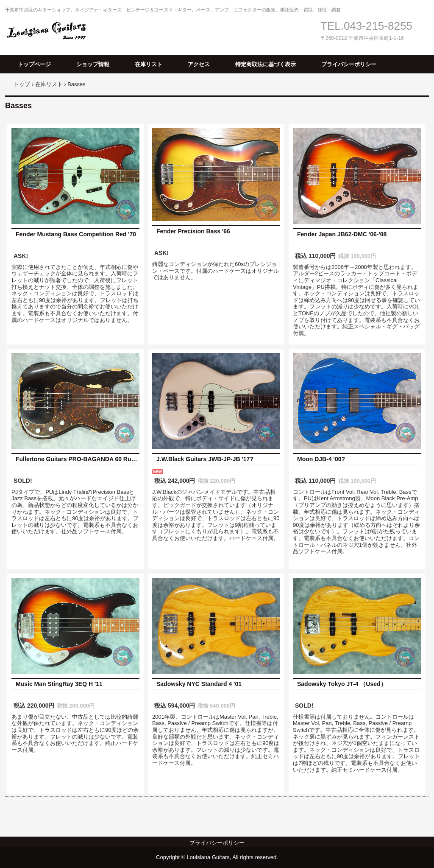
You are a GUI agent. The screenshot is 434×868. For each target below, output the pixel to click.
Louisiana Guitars (50, 31)
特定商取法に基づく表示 (266, 64)
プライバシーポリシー (349, 64)
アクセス (199, 64)
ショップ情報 (93, 64)
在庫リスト (149, 64)
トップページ (34, 64)
